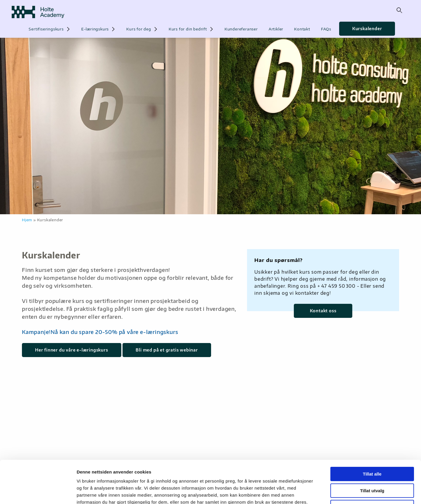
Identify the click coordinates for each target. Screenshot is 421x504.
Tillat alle (372, 434)
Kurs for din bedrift (188, 29)
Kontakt (302, 29)
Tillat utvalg (372, 451)
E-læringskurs (95, 29)
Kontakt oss (323, 311)
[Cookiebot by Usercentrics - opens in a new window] (38, 493)
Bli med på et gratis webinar (167, 350)
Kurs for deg (139, 29)
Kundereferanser (241, 29)
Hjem (27, 220)
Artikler (276, 29)
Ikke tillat (372, 467)
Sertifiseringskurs (46, 29)
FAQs (326, 29)
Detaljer (311, 492)
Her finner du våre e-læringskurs (72, 350)
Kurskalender (367, 29)
